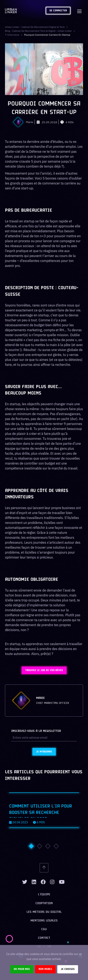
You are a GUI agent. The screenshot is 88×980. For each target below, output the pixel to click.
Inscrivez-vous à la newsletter (36, 731)
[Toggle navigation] (79, 11)
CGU (44, 929)
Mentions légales (44, 921)
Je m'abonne (44, 752)
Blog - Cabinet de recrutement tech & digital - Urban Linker (38, 31)
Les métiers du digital (44, 912)
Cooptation (44, 903)
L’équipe (44, 895)
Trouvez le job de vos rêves (44, 670)
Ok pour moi (22, 969)
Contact (44, 938)
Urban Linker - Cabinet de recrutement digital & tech (35, 27)
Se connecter (58, 11)
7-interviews (12, 35)
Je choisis (68, 969)
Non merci (45, 969)
